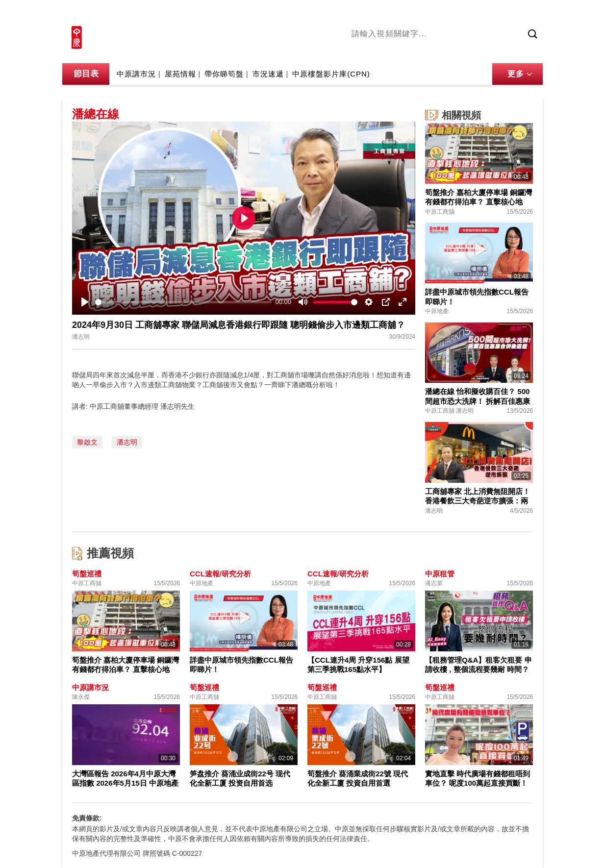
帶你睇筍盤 (224, 74)
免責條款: (87, 818)
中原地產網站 (444, 13)
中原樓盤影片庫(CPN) (331, 74)
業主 (494, 50)
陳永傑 (396, 50)
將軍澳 (426, 50)
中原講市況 (462, 50)
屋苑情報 (180, 74)
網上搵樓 (490, 13)
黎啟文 (87, 442)
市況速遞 (268, 74)
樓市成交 (529, 13)
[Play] (85, 302)
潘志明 (127, 442)
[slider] (183, 302)
